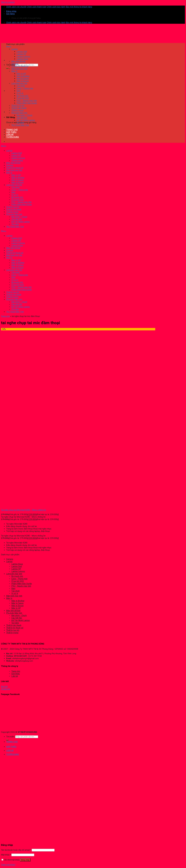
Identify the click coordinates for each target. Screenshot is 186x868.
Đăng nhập (25, 860)
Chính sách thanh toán (37, 7)
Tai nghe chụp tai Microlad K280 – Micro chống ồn (24, 510)
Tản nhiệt (15, 591)
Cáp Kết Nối (17, 618)
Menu (9, 47)
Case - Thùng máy (19, 579)
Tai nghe (15, 623)
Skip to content (8, 2)
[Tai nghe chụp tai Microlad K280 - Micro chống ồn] (12, 505)
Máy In (9, 598)
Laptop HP (16, 569)
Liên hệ (15, 676)
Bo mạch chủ (17, 576)
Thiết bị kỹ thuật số (15, 628)
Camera (10, 559)
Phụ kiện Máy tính (14, 613)
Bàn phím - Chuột (19, 616)
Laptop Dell (17, 566)
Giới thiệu (16, 674)
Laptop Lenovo (18, 571)
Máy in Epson (17, 606)
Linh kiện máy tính (14, 574)
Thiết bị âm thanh (14, 625)
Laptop (9, 562)
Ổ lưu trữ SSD (18, 581)
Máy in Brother (18, 601)
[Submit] (7, 68)
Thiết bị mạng (12, 633)
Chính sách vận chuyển (16, 7)
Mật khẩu (6, 855)
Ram (13, 589)
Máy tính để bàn (13, 611)
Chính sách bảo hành (56, 7)
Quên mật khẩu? (8, 865)
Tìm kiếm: (10, 65)
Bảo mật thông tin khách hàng (79, 7)
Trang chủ (5, 316)
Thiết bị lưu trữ (13, 630)
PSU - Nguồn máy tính (21, 586)
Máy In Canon (17, 603)
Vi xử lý (15, 593)
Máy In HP (16, 608)
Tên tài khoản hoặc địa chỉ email (16, 850)
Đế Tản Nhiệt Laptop (21, 620)
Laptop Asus (17, 564)
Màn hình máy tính (14, 596)
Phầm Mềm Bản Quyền (22, 584)
